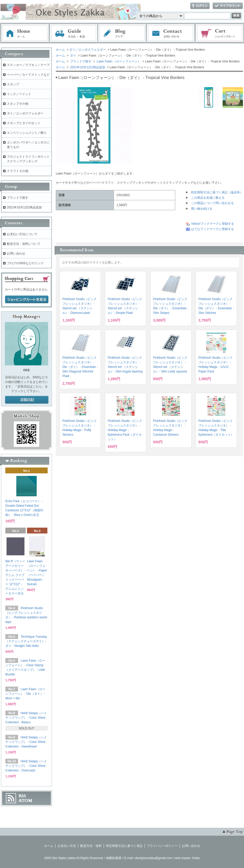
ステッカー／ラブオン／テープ (28, 65)
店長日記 (27, 400)
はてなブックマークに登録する (212, 229)
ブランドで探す (80, 61)
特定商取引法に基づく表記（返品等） (217, 192)
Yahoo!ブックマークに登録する (213, 224)
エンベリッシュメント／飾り (27, 133)
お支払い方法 (67, 846)
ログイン (200, 6)
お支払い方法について (22, 234)
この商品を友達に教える (208, 198)
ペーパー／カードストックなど (28, 75)
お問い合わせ (171, 33)
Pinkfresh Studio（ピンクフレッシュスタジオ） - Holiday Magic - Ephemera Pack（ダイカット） (125, 430)
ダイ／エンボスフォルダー (88, 50)
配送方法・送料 (91, 846)
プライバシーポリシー (162, 846)
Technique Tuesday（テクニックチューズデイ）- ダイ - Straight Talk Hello (26, 641)
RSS (22, 796)
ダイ (73, 56)
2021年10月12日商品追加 (87, 67)
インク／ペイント (19, 94)
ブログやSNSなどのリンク (25, 263)
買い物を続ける (202, 209)
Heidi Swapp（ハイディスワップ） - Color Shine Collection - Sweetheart (26, 742)
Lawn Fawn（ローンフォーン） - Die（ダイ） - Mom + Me (25, 694)
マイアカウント (228, 6)
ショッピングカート (220, 33)
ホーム (25, 33)
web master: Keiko (187, 858)
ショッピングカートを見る (27, 300)
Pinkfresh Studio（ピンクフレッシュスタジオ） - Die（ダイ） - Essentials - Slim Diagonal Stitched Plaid (80, 367)
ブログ (122, 33)
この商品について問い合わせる (212, 203)
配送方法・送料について (24, 244)
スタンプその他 (18, 104)
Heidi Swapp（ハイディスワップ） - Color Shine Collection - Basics (26, 718)
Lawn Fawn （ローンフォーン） (118, 61)
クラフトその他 (18, 171)
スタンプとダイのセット (24, 123)
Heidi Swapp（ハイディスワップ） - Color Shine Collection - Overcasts (26, 766)
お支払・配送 (74, 33)
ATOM (25, 800)
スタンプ (13, 84)
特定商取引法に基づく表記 (124, 846)
